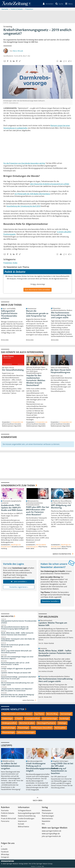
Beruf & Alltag (52, 714)
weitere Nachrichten (29, 700)
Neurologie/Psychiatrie (46, 723)
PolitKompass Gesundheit (42, 728)
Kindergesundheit (9, 723)
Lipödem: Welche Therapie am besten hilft (16, 673)
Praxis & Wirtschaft (8, 819)
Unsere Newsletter (13, 710)
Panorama (5, 821)
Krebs (15, 263)
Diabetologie (7, 719)
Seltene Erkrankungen (26, 733)
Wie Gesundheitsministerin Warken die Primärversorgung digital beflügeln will (15, 628)
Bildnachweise (24, 827)
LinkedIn (4, 849)
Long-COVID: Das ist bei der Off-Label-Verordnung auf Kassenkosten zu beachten (62, 769)
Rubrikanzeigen (48, 816)
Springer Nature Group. (45, 864)
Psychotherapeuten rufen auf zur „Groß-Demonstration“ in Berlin (15, 664)
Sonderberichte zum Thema (18, 486)
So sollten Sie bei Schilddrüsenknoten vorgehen (10, 766)
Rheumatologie (8, 733)
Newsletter (46, 821)
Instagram (5, 857)
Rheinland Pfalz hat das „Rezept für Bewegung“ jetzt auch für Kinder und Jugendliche (18, 696)
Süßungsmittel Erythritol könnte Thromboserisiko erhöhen (9, 315)
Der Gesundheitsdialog (13, 370)
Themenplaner (48, 813)
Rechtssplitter (60, 728)
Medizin (4, 816)
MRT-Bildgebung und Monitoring (61, 507)
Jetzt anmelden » (19, 582)
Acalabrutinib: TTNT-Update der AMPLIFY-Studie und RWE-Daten (12, 508)
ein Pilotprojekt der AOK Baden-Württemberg (32, 194)
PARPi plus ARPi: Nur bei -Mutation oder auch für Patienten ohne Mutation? (37, 511)
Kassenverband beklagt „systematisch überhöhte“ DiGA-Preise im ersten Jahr (19, 678)
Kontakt (21, 824)
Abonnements (47, 819)
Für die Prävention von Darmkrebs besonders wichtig (24, 163)
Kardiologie (64, 719)
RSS (43, 824)
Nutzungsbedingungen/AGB (29, 813)
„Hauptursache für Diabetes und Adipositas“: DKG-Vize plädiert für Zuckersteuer (17, 690)
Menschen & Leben (27, 723)
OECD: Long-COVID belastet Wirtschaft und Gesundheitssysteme (16, 652)
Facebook (5, 852)
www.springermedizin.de (51, 831)
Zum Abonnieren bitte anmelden (37, 290)
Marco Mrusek (18, 51)
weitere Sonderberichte (63, 554)
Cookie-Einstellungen (26, 819)
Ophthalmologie (9, 728)
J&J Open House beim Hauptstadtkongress (61, 371)
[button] (68, 4)
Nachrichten (7, 616)
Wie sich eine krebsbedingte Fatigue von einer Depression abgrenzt (17, 658)
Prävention (8, 263)
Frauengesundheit (32, 719)
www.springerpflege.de (51, 834)
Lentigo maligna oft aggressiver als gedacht (16, 669)
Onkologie (62, 723)
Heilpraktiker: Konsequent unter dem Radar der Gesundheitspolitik (18, 640)
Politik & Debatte (8, 813)
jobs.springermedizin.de (51, 837)
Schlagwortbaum (25, 811)
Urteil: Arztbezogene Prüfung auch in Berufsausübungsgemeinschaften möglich (42, 767)
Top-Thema (39, 714)
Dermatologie (66, 714)
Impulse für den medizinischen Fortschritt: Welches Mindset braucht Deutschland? (36, 381)
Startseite (5, 811)
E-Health (19, 719)
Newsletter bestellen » (51, 601)
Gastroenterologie (50, 719)
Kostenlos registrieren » (19, 587)
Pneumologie (23, 728)
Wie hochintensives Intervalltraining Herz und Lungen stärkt (61, 315)
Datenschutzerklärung (27, 816)
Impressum (22, 821)
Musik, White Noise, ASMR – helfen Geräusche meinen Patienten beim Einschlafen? (17, 634)
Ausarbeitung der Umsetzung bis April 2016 (23, 206)
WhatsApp (5, 855)
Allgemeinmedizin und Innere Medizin (17, 714)
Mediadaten (46, 811)
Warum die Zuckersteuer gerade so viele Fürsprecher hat (37, 314)
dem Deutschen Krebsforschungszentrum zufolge (50, 184)
